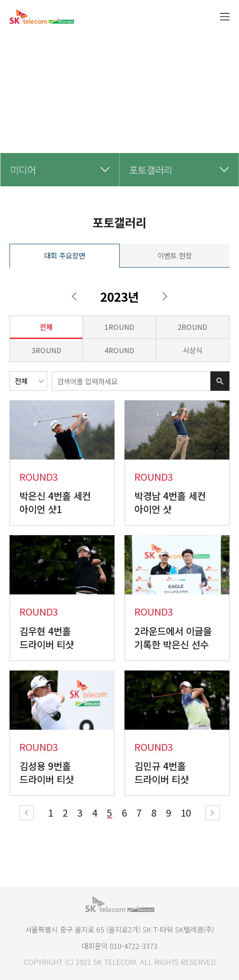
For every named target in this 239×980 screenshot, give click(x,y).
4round (119, 350)
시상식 (193, 350)
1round (119, 327)
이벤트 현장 (175, 255)
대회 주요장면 (65, 255)
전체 (46, 327)
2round (193, 327)
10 (186, 812)
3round (46, 350)
